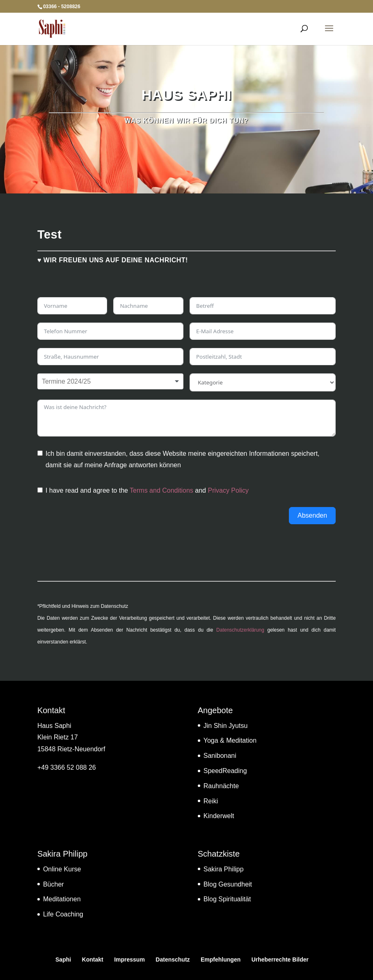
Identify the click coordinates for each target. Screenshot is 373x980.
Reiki (211, 801)
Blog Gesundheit (228, 884)
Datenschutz (173, 960)
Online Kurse (62, 869)
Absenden (312, 515)
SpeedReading (225, 771)
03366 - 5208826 (62, 7)
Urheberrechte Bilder (280, 960)
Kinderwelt (219, 816)
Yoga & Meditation (230, 740)
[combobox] (110, 382)
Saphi (63, 960)
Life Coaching (63, 914)
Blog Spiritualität (227, 899)
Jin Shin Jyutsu (226, 726)
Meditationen (62, 899)
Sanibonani (220, 756)
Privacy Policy (228, 490)
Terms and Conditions (161, 490)
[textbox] (71, 382)
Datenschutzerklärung (240, 630)
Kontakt (93, 960)
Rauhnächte (221, 786)
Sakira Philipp (224, 869)
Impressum (129, 960)
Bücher (54, 884)
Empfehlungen (221, 960)
